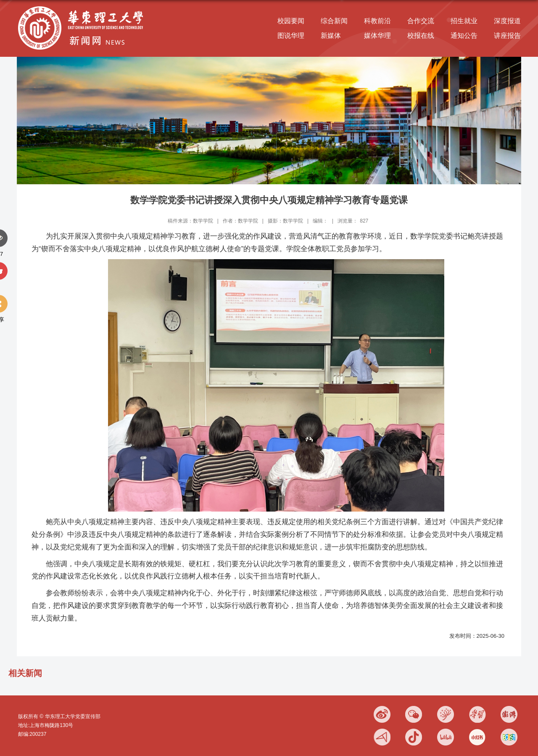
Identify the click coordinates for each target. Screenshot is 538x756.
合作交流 (421, 21)
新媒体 (331, 36)
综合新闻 (334, 21)
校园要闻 (291, 21)
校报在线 (421, 36)
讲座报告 (507, 36)
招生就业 (464, 21)
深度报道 (507, 21)
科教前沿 (377, 21)
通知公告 (464, 36)
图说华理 (291, 36)
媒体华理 (377, 36)
